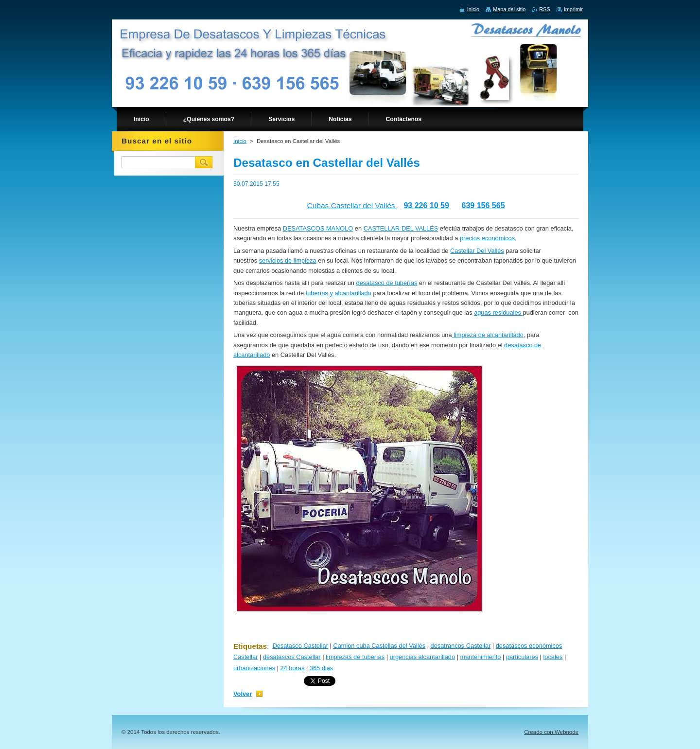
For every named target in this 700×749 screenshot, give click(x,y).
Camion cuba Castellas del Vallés (379, 646)
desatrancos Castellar (461, 646)
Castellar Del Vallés (477, 251)
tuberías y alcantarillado (339, 293)
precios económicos (487, 238)
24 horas (293, 668)
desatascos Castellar (292, 657)
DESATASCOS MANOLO (318, 228)
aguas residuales (498, 312)
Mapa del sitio (509, 9)
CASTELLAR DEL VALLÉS (401, 228)
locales (553, 657)
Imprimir (573, 9)
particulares (522, 657)
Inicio (240, 141)
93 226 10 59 (426, 205)
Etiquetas (250, 646)
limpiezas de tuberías (355, 657)
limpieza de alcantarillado (488, 335)
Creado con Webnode (551, 732)
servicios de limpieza (288, 260)
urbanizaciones (254, 668)
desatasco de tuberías (387, 283)
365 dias (321, 668)
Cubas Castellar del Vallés (352, 205)
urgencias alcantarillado (422, 657)
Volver (243, 694)
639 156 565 (483, 205)
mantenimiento (480, 657)
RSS (544, 9)
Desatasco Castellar (300, 646)
